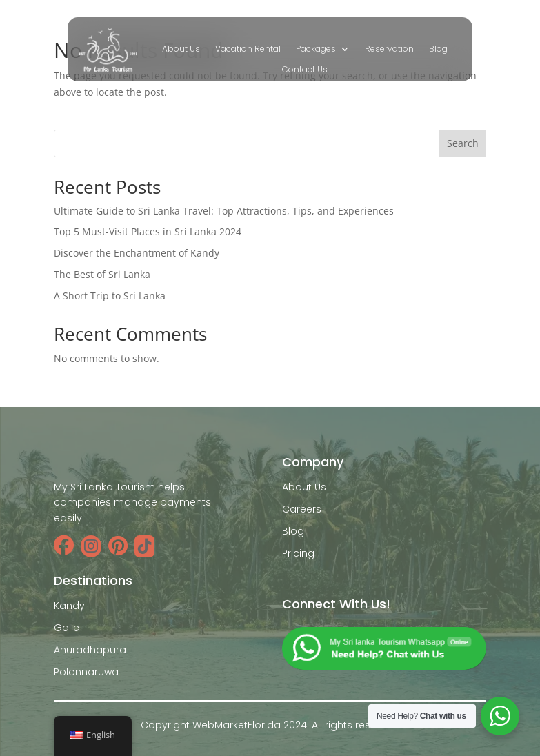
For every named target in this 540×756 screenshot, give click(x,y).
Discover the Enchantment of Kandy (137, 253)
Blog (438, 49)
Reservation (389, 49)
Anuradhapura (90, 650)
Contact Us (305, 70)
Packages (316, 49)
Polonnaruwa (86, 672)
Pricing (298, 553)
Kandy (69, 606)
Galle (67, 628)
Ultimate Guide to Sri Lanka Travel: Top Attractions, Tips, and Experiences (224, 211)
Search (463, 143)
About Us (181, 49)
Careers (302, 509)
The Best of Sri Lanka (102, 274)
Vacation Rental (248, 49)
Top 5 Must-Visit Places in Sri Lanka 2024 (148, 231)
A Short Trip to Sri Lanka (110, 296)
